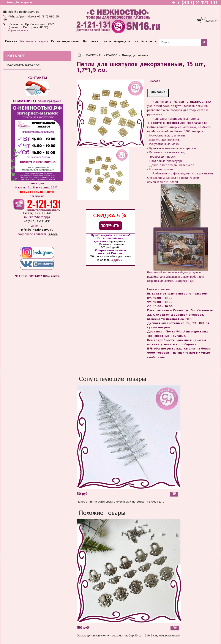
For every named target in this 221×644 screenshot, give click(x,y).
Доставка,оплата (97, 41)
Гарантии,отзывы (65, 41)
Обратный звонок (18, 31)
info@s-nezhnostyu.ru (23, 12)
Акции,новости (126, 41)
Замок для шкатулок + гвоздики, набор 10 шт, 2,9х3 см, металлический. (129, 636)
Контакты (149, 41)
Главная (11, 41)
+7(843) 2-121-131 (37, 221)
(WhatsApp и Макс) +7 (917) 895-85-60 (32, 18)
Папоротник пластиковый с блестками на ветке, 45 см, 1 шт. (120, 502)
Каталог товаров (34, 41)
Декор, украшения (135, 55)
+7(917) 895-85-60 (37, 213)
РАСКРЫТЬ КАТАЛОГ (102, 55)
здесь (117, 260)
